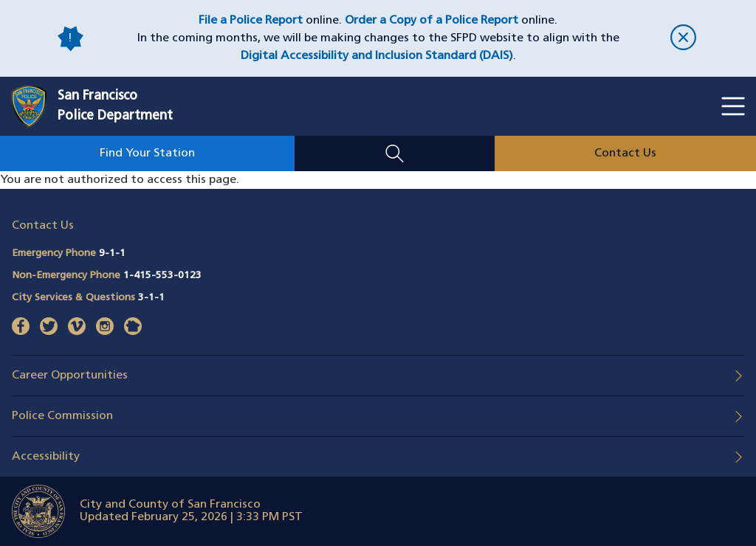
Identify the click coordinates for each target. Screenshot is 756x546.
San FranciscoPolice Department (115, 106)
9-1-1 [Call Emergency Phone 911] (112, 253)
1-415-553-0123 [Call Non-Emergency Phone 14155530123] (162, 276)
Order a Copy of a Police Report (432, 21)
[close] (683, 39)
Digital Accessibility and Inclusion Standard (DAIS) (377, 56)
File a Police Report (251, 21)
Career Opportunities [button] (70, 376)
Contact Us (625, 153)
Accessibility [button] (46, 457)
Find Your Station (147, 153)
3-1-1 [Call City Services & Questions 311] (151, 298)
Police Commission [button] (62, 416)
